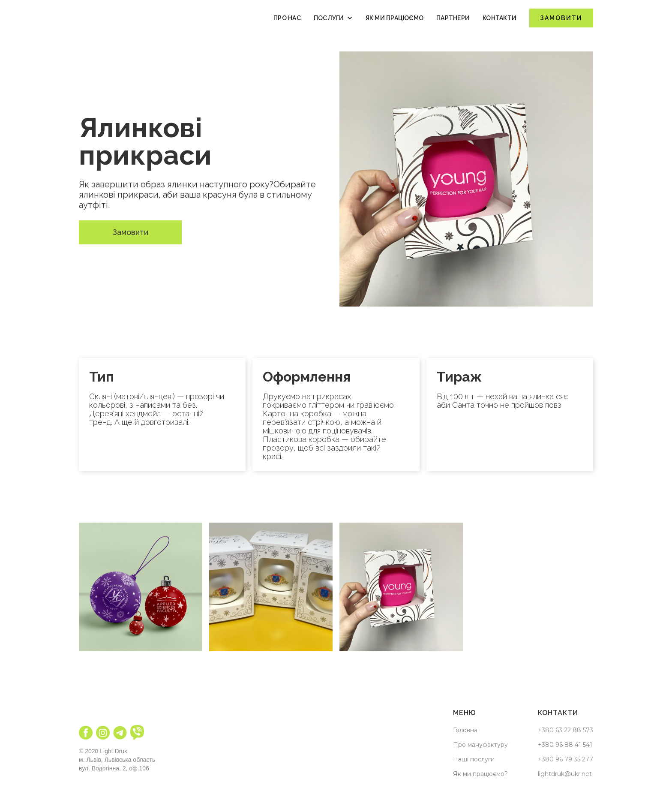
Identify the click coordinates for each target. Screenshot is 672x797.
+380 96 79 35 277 (565, 759)
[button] (333, 18)
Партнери (453, 18)
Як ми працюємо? (480, 774)
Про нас (287, 18)
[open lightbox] (141, 587)
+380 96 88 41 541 (565, 745)
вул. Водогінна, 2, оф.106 (114, 768)
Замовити (561, 18)
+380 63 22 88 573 (565, 730)
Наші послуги (474, 759)
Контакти (499, 18)
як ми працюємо (395, 18)
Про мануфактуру (480, 745)
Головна (465, 730)
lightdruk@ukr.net (565, 774)
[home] (113, 18)
